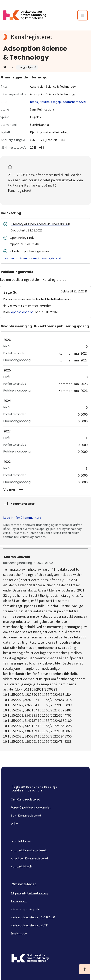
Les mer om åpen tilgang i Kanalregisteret (32, 258)
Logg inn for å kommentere (22, 517)
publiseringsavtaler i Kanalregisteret (39, 279)
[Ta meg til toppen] (85, 969)
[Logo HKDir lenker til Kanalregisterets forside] (27, 15)
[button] (45, 490)
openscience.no (22, 312)
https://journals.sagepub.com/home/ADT (58, 102)
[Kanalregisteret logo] (45, 37)
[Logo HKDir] (45, 959)
